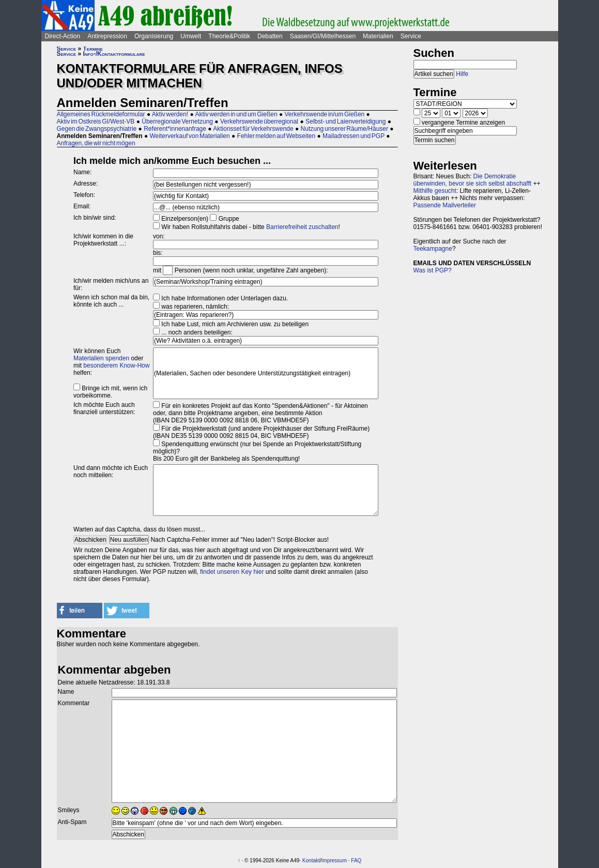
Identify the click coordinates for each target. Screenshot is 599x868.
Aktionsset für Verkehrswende (253, 129)
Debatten (270, 36)
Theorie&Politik (229, 36)
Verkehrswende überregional (259, 121)
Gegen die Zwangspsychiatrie (97, 129)
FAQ (356, 861)
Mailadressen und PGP (354, 136)
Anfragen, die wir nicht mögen (96, 143)
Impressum (334, 861)
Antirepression (107, 36)
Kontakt (311, 861)
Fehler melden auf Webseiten (277, 136)
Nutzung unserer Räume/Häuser (344, 129)
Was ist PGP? (433, 270)
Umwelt (191, 36)
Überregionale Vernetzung (177, 121)
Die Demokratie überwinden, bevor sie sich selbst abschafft (473, 180)
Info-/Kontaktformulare (114, 54)
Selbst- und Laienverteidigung (345, 121)
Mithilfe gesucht (435, 191)
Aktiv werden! (170, 114)
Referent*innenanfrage (175, 129)
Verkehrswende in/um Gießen (325, 114)
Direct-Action (63, 36)
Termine (93, 49)
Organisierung (154, 36)
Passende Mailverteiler (445, 205)
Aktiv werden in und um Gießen (236, 114)
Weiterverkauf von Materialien (189, 136)
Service (411, 36)
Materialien (378, 36)
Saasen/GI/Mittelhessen (323, 36)
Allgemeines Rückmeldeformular (101, 114)
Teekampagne (433, 249)
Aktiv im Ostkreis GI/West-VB (96, 121)
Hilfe (462, 74)
